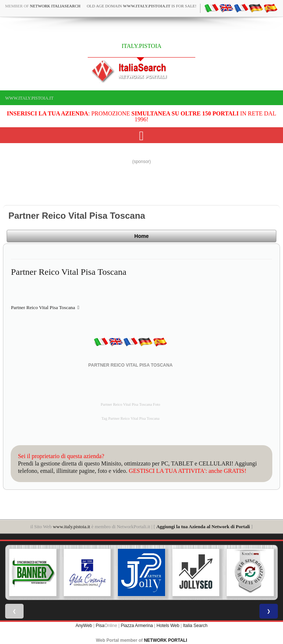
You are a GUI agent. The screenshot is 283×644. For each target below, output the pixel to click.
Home (142, 236)
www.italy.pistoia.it (29, 98)
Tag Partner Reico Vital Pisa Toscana (130, 418)
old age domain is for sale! (141, 6)
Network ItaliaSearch (55, 6)
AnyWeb (84, 626)
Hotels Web (168, 626)
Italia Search (195, 626)
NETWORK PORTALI (166, 640)
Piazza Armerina (137, 626)
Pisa (100, 626)
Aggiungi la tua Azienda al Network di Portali (203, 527)
